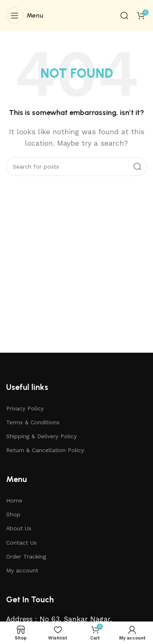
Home (14, 500)
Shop (13, 514)
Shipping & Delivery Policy (41, 436)
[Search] (124, 16)
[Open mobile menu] (25, 16)
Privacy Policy (25, 408)
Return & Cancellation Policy (45, 450)
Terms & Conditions (33, 422)
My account (22, 570)
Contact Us (21, 543)
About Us (19, 528)
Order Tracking (26, 556)
